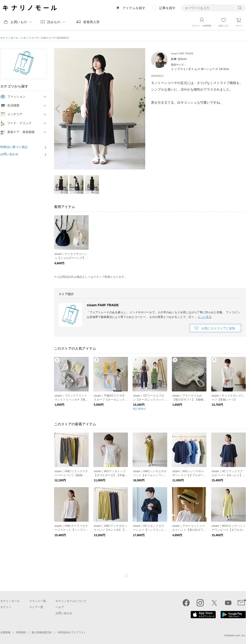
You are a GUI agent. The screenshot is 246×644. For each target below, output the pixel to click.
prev (60, 109)
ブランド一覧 (38, 601)
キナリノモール (9, 38)
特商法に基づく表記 (14, 147)
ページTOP (127, 576)
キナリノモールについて (71, 601)
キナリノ (6, 607)
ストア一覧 (36, 607)
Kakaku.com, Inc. (236, 635)
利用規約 (21, 632)
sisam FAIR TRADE (103, 305)
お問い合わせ (9, 154)
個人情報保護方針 (42, 632)
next (139, 109)
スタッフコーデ (30, 38)
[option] (100, 109)
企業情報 (5, 632)
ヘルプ (60, 607)
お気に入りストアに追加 (218, 328)
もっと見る (205, 317)
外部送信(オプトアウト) (71, 632)
